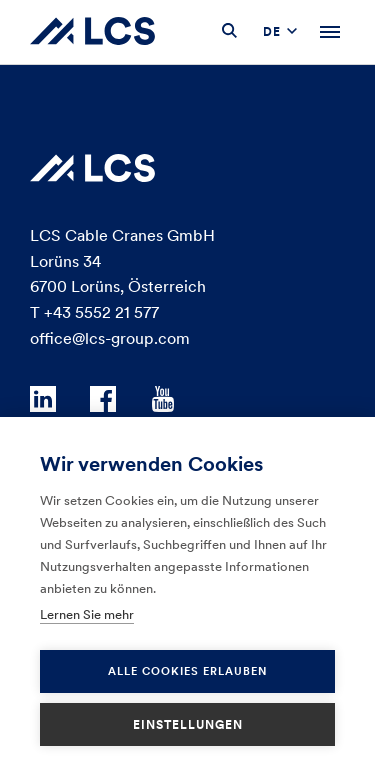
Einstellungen (188, 724)
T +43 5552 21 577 (94, 312)
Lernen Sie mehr (87, 614)
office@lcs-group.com (110, 338)
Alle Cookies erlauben (187, 671)
